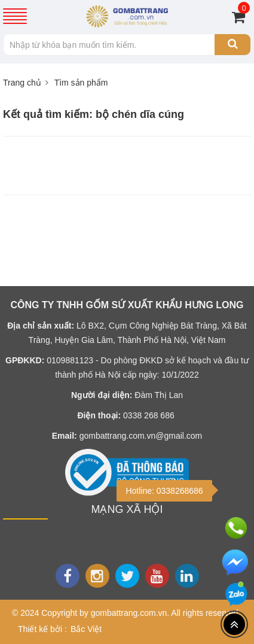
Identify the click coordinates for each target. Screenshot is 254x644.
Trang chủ (22, 83)
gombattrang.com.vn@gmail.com (141, 436)
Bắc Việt (86, 629)
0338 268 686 (149, 415)
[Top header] (234, 624)
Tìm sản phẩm (81, 83)
